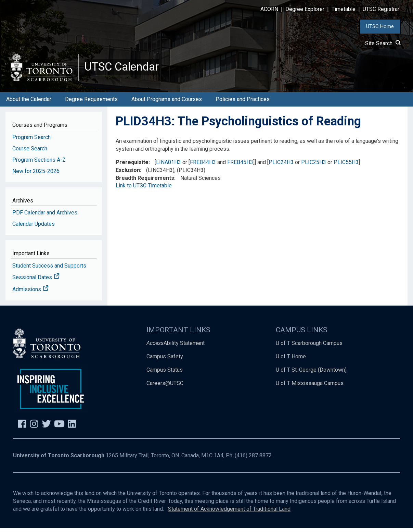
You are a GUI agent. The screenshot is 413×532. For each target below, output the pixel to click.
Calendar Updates (34, 228)
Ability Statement (176, 347)
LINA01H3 (169, 166)
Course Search (30, 152)
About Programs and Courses (167, 103)
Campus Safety (165, 360)
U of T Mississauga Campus (310, 387)
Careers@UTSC (165, 387)
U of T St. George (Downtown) (311, 374)
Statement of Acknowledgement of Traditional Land (229, 513)
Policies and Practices (243, 103)
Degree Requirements (91, 103)
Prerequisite (132, 166)
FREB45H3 (240, 166)
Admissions (30, 293)
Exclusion (128, 174)
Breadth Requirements (145, 182)
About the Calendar (29, 103)
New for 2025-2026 (36, 175)
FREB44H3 (203, 166)
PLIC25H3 (314, 166)
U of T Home (291, 360)
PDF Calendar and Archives (45, 216)
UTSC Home (380, 26)
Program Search (31, 141)
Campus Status (165, 374)
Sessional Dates (36, 281)
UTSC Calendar (126, 69)
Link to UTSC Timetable (144, 190)
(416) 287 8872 (253, 460)
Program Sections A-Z (39, 164)
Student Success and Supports (49, 269)
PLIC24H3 (281, 166)
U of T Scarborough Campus (309, 347)
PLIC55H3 (346, 166)
